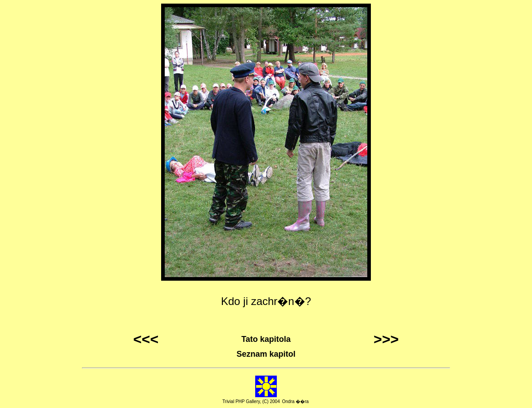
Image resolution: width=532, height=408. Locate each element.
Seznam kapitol (266, 354)
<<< (146, 339)
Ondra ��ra (295, 401)
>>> (386, 339)
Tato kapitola (266, 339)
